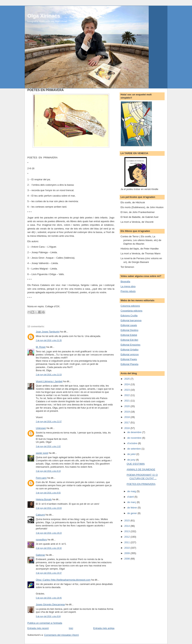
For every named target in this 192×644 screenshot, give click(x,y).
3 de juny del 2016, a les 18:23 (49, 533)
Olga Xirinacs (44, 16)
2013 (127, 531)
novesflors (41, 540)
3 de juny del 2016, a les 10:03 (49, 508)
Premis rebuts (128, 291)
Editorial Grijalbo (129, 350)
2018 (127, 417)
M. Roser (41, 347)
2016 (127, 428)
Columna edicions (130, 306)
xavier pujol (42, 453)
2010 (127, 548)
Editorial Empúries (130, 345)
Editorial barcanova (131, 320)
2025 (127, 379)
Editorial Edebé (129, 335)
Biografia (125, 282)
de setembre (134, 449)
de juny (132, 460)
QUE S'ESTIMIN (136, 464)
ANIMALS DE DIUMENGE (141, 469)
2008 (127, 559)
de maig (132, 491)
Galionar (40, 555)
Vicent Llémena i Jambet (49, 381)
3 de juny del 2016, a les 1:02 (48, 446)
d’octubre (133, 443)
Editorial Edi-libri (129, 340)
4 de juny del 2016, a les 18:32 (49, 548)
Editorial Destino (129, 330)
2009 (127, 553)
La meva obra (128, 286)
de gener (132, 513)
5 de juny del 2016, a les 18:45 (49, 598)
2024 (127, 384)
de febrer (133, 508)
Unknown (41, 428)
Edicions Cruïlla (129, 316)
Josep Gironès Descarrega (50, 604)
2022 (127, 395)
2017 (127, 423)
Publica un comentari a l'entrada (45, 623)
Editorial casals (129, 325)
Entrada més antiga (104, 628)
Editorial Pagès (129, 359)
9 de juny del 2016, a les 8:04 (48, 616)
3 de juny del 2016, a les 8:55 (48, 493)
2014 (127, 526)
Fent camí (41, 478)
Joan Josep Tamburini (48, 332)
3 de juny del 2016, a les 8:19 (48, 471)
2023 (127, 390)
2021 (127, 401)
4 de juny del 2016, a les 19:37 (49, 573)
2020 (127, 406)
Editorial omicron (130, 354)
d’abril (131, 497)
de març (132, 502)
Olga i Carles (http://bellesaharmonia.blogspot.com (63, 580)
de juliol (132, 454)
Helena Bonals (44, 499)
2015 (127, 520)
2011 (127, 542)
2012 (127, 537)
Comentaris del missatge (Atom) (61, 635)
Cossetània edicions (131, 311)
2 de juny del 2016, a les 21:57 (49, 422)
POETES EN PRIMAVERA (141, 484)
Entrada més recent (38, 628)
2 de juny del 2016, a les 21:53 (49, 375)
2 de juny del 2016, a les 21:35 (49, 340)
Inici (71, 628)
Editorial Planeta (129, 364)
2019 (127, 412)
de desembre (135, 432)
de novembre (135, 438)
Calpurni (40, 515)
